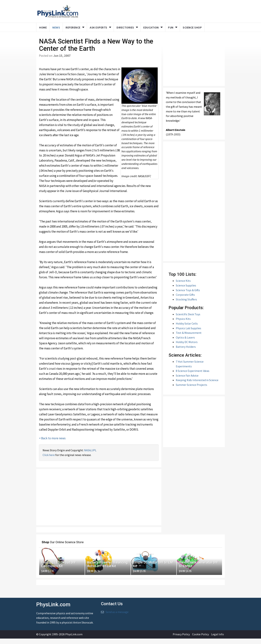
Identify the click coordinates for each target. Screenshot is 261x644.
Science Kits (183, 286)
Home (43, 27)
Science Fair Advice (187, 381)
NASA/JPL (90, 456)
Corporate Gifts (185, 300)
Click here (49, 460)
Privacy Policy (181, 640)
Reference (73, 27)
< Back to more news (52, 444)
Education (151, 27)
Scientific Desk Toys (188, 320)
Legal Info (217, 640)
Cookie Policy (200, 640)
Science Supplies (186, 291)
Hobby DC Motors (187, 347)
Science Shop (192, 27)
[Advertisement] (99, 503)
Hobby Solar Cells (187, 329)
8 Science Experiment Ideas (193, 376)
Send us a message (117, 617)
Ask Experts (99, 27)
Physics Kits (183, 324)
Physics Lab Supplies (188, 333)
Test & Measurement (189, 338)
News (56, 27)
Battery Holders (186, 352)
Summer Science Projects (191, 390)
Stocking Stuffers (186, 305)
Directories (125, 27)
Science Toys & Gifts (188, 295)
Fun (171, 27)
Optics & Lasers (185, 343)
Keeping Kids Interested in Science (197, 385)
